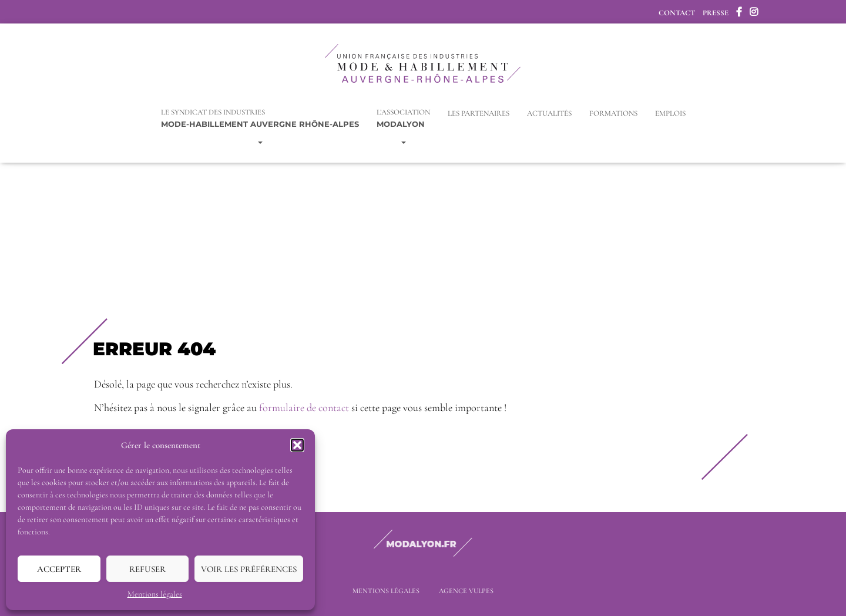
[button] (297, 445)
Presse (716, 13)
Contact (677, 13)
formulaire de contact (304, 407)
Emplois (670, 113)
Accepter (59, 569)
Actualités (549, 113)
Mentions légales (155, 594)
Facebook (739, 14)
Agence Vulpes (466, 591)
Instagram (754, 14)
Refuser (147, 569)
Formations (613, 113)
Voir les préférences (249, 569)
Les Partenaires (479, 113)
